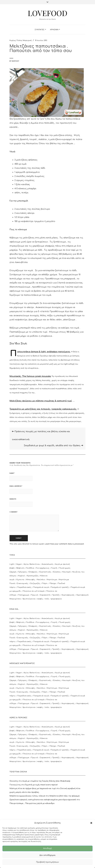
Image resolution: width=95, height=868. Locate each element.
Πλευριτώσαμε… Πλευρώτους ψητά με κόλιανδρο (32, 803)
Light (12, 564)
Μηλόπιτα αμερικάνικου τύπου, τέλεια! (27, 796)
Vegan (19, 564)
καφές (40, 599)
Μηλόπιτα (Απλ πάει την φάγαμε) (65, 796)
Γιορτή (54, 568)
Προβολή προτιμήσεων (47, 862)
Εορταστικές (45, 572)
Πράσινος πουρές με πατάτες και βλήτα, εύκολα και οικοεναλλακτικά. (41, 435)
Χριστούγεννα (29, 599)
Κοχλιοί (22, 576)
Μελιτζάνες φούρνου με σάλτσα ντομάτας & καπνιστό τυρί (41, 401)
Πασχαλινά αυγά (41, 587)
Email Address (16, 486)
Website (13, 499)
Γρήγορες (23, 572)
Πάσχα (53, 583)
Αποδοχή (47, 848)
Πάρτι (45, 583)
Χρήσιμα (55, 29)
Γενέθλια (30, 568)
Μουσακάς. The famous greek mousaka (30, 376)
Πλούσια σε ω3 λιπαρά (34, 591)
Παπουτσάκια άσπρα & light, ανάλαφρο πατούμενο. (44, 352)
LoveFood (47, 13)
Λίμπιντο (20, 580)
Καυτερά (67, 572)
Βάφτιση (20, 568)
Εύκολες (57, 572)
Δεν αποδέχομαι (48, 855)
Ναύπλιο (41, 580)
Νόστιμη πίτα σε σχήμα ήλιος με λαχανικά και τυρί (33, 788)
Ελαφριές (33, 572)
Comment (13, 512)
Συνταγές (40, 29)
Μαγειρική (27, 40)
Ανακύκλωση (48, 564)
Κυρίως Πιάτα (16, 40)
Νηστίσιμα (52, 580)
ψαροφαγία (56, 599)
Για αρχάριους (43, 568)
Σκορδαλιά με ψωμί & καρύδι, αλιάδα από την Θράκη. (53, 446)
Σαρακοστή (45, 595)
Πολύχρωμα (24, 595)
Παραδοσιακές (24, 587)
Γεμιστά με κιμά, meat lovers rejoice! (41, 785)
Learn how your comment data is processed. (64, 544)
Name (12, 473)
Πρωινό (35, 595)
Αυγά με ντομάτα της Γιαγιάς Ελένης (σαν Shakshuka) (46, 781)
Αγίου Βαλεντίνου (32, 564)
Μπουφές (31, 580)
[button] (91, 823)
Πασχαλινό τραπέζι (60, 587)
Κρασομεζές (33, 576)
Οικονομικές (22, 583)
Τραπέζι (56, 595)
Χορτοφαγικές (68, 595)
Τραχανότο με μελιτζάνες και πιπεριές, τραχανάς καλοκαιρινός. (43, 409)
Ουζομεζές (35, 583)
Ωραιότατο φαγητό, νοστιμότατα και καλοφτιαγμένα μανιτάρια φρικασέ (43, 800)
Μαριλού (16, 61)
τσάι (47, 599)
